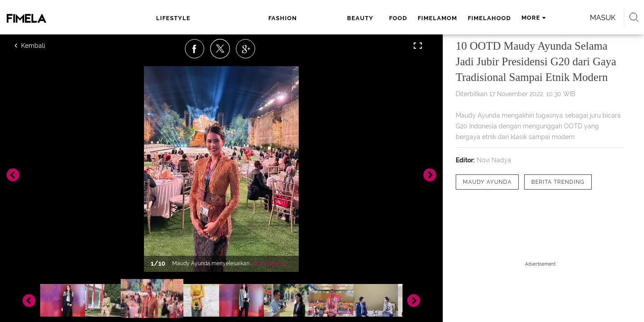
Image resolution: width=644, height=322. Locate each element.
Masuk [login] (527, 18)
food (295, 18)
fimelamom (334, 18)
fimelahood (386, 18)
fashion (224, 18)
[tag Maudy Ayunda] (487, 182)
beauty (262, 18)
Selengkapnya (271, 263)
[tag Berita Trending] (558, 182)
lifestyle (181, 18)
